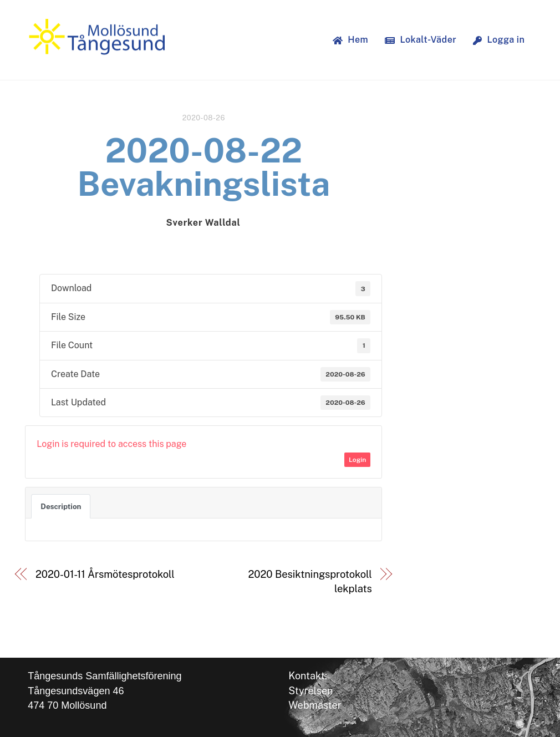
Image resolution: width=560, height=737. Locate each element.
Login (357, 460)
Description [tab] (61, 506)
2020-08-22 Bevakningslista (203, 167)
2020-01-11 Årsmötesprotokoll (105, 574)
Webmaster (315, 705)
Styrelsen (310, 691)
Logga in (499, 40)
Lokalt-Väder (421, 40)
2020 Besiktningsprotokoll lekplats (310, 581)
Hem (350, 40)
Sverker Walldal (203, 223)
